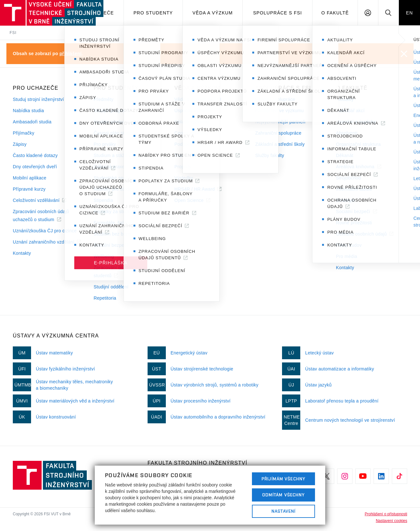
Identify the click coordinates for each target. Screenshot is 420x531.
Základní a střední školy (280, 144)
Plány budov (349, 245)
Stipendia (103, 200)
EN (409, 13)
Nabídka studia (28, 111)
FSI (13, 33)
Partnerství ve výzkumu (279, 111)
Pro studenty (153, 13)
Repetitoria (105, 298)
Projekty (183, 167)
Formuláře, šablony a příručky (124, 223)
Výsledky (184, 178)
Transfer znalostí (192, 155)
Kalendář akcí (350, 111)
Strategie (346, 200)
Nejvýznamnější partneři (280, 122)
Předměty (103, 99)
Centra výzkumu (191, 133)
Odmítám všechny (284, 495)
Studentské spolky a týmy (120, 178)
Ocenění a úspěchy (356, 122)
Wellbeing (104, 256)
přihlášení (71, 54)
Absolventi (347, 133)
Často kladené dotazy (35, 155)
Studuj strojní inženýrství (38, 99)
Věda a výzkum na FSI (198, 99)
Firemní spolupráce (275, 99)
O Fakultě (335, 13)
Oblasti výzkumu (192, 122)
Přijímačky (24, 133)
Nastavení (283, 511)
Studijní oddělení (111, 287)
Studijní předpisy (111, 122)
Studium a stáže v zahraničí (122, 155)
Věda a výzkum (213, 13)
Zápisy (20, 144)
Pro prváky (105, 144)
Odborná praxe (109, 167)
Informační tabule (354, 189)
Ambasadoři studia (32, 122)
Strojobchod (349, 178)
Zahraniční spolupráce (278, 133)
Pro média (347, 256)
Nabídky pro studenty (116, 189)
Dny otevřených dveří (35, 167)
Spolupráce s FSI (278, 13)
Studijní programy (112, 111)
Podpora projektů (192, 144)
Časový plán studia (113, 133)
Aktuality (345, 99)
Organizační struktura (359, 144)
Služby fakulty (270, 155)
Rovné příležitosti (354, 223)
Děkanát (345, 155)
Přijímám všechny (283, 479)
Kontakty (22, 253)
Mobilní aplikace (30, 178)
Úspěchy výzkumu (193, 111)
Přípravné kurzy (29, 189)
